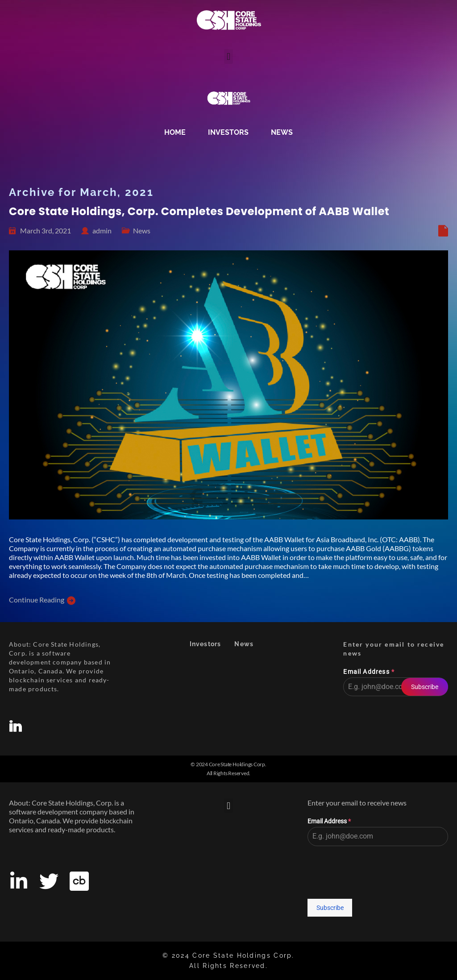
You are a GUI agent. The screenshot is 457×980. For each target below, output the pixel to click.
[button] (228, 56)
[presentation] (396, 723)
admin (102, 230)
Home (175, 132)
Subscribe (425, 687)
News (282, 132)
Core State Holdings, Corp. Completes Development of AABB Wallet (199, 211)
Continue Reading (37, 600)
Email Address (369, 672)
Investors (228, 132)
